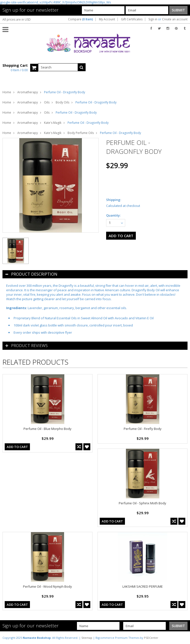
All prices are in (17, 19)
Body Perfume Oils (81, 133)
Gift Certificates (132, 19)
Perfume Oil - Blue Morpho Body (47, 429)
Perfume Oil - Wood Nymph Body (47, 586)
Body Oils (62, 102)
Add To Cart (17, 447)
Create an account (175, 19)
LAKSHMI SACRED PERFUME (143, 586)
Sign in (153, 19)
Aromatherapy (28, 92)
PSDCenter (151, 638)
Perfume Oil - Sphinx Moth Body (142, 503)
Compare (81, 19)
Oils (47, 102)
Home (7, 92)
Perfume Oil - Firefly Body (143, 429)
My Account (107, 19)
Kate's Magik (53, 123)
